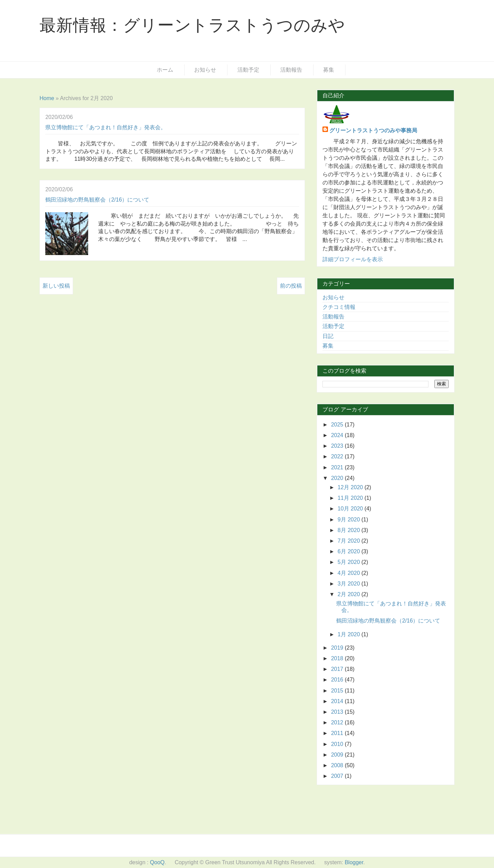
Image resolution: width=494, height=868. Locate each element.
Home (47, 98)
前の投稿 (291, 286)
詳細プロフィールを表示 (353, 259)
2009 (338, 755)
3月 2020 (349, 584)
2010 (338, 744)
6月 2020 (349, 551)
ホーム (165, 70)
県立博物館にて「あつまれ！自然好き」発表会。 (106, 127)
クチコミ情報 (339, 307)
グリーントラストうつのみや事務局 (373, 130)
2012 (338, 722)
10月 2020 (351, 509)
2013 (338, 712)
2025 (338, 425)
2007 (338, 776)
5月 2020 (349, 562)
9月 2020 (349, 520)
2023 (338, 446)
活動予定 (248, 70)
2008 (338, 765)
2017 (338, 669)
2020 (338, 478)
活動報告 (291, 70)
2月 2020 (349, 594)
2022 (338, 456)
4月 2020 (349, 573)
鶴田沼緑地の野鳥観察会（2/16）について (97, 200)
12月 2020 (351, 487)
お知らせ (205, 70)
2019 (338, 648)
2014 (338, 701)
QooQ (157, 862)
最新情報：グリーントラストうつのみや (192, 25)
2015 (338, 691)
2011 (338, 733)
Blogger (354, 862)
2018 (338, 658)
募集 (329, 70)
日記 (328, 336)
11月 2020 (351, 498)
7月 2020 (349, 541)
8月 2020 (349, 530)
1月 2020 (349, 634)
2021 (338, 467)
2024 (338, 435)
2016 (338, 680)
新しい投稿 (56, 286)
